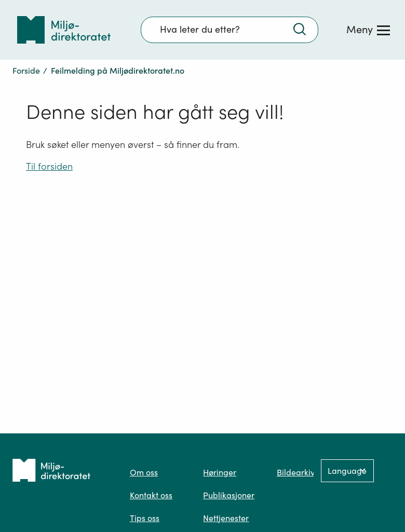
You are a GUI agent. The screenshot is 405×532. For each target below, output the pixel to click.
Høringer (220, 472)
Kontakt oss (151, 495)
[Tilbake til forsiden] (64, 30)
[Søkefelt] (230, 30)
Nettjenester (226, 518)
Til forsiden (49, 166)
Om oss (144, 472)
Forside (26, 71)
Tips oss (145, 518)
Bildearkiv (296, 472)
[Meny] (368, 30)
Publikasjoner (229, 495)
